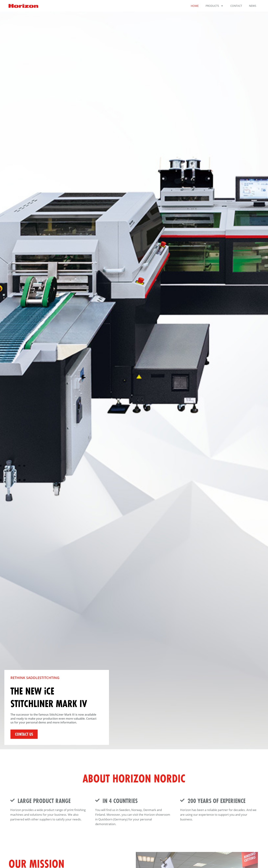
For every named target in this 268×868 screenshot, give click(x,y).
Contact (236, 6)
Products (214, 6)
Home (195, 6)
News (253, 6)
